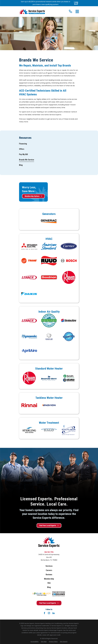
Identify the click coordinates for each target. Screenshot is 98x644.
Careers (49, 570)
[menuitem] (23, 144)
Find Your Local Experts (49, 525)
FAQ (49, 583)
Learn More (76, 3)
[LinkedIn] (54, 613)
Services (49, 566)
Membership (49, 579)
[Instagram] (49, 613)
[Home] (32, 11)
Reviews (49, 575)
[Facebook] (44, 613)
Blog (49, 587)
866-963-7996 (49, 552)
